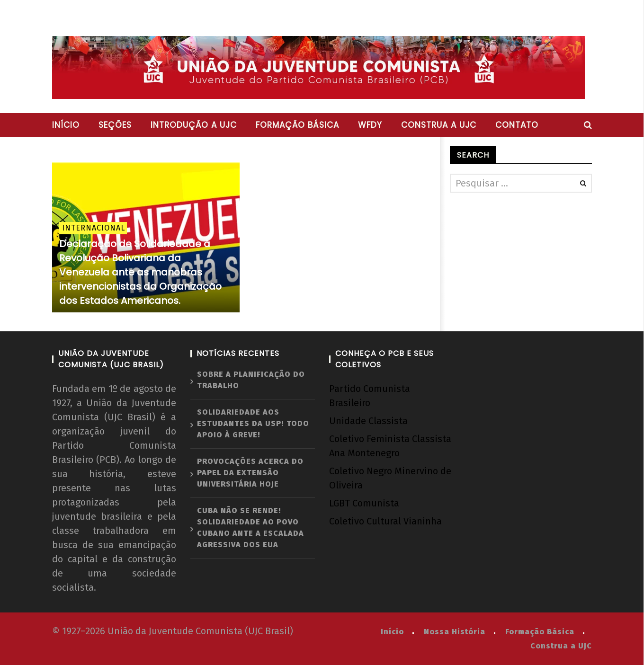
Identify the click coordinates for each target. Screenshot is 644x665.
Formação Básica (540, 632)
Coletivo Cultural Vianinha (385, 521)
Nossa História (455, 632)
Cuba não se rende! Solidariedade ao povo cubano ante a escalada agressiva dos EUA (250, 528)
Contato (517, 125)
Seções (115, 125)
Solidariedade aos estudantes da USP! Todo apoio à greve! (253, 423)
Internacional (94, 228)
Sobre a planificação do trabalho (251, 380)
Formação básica (297, 125)
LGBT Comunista (364, 503)
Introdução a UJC (194, 125)
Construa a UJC (439, 125)
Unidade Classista (368, 421)
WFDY (370, 125)
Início (66, 125)
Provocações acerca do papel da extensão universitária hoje (250, 473)
